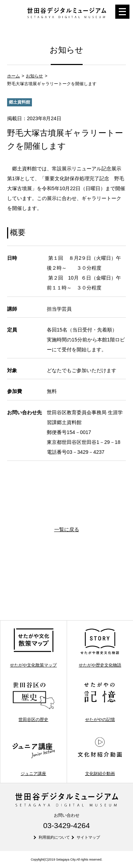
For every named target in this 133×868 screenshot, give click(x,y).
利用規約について (54, 837)
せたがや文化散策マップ (33, 648)
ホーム (13, 76)
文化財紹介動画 (100, 756)
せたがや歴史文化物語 (100, 648)
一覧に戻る (67, 529)
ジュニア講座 (34, 756)
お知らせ (34, 76)
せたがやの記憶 (100, 702)
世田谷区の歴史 (34, 702)
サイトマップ (88, 837)
